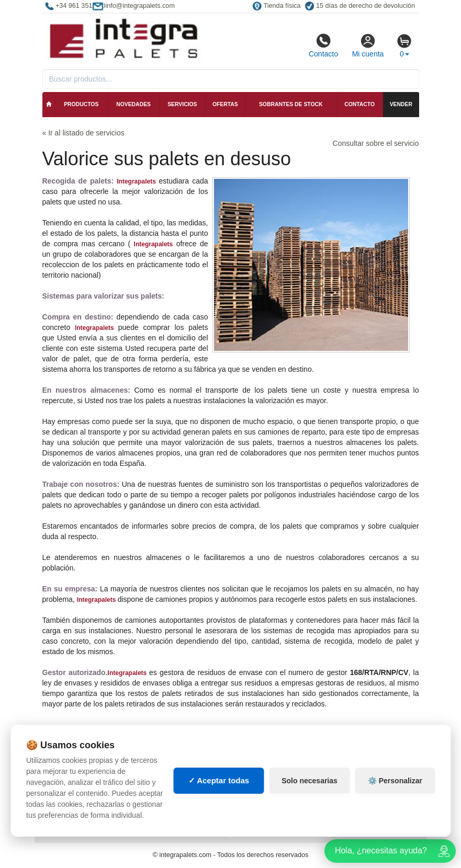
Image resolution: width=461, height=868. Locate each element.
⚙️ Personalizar (395, 781)
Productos (81, 104)
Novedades (133, 104)
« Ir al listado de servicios (83, 133)
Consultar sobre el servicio (376, 143)
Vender (401, 104)
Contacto (323, 45)
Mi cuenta (368, 45)
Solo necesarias (310, 781)
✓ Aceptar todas (219, 780)
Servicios (182, 104)
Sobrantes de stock (291, 104)
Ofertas (225, 104)
